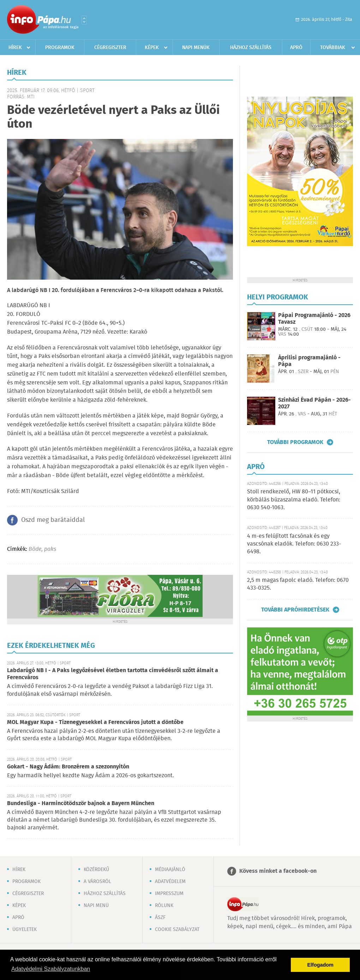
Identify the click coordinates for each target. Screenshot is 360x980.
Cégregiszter (110, 48)
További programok (295, 442)
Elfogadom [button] (320, 965)
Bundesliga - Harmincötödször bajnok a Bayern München (81, 804)
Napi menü (96, 906)
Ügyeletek (25, 930)
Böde (35, 549)
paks (50, 549)
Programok (60, 48)
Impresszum (169, 894)
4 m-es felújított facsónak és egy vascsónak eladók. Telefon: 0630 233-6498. (294, 544)
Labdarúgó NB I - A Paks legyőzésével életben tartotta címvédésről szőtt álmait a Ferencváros (113, 674)
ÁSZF (160, 918)
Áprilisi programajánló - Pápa (309, 361)
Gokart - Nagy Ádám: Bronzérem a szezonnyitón (68, 767)
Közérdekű (96, 870)
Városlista (84, 20)
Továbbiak (333, 48)
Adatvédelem (170, 882)
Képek (152, 48)
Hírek (15, 48)
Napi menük (196, 48)
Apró (296, 48)
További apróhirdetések (295, 610)
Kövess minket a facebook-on (278, 871)
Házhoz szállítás (251, 48)
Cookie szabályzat (177, 930)
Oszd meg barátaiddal (53, 520)
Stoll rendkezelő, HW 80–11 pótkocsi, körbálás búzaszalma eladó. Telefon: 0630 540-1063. (294, 500)
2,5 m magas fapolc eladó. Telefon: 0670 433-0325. (298, 584)
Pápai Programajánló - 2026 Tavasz (314, 319)
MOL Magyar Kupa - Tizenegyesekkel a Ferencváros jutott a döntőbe (95, 722)
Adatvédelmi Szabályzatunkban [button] (51, 969)
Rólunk (164, 906)
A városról (97, 882)
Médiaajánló (170, 870)
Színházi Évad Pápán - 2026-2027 (314, 403)
